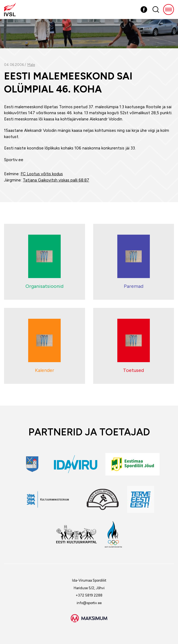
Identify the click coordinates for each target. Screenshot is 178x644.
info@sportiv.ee (89, 603)
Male (31, 65)
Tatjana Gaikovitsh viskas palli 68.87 (56, 180)
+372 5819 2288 (89, 595)
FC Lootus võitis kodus (42, 174)
